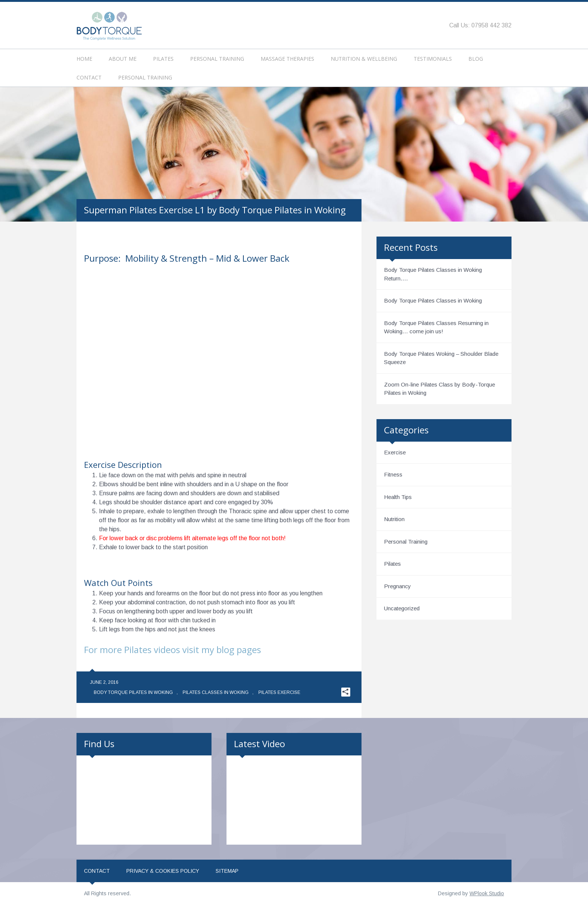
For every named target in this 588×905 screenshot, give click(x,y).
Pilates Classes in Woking (216, 692)
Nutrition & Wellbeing (364, 59)
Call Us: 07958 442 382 (480, 25)
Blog (476, 59)
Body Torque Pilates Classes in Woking (433, 300)
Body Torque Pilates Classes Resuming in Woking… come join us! (436, 327)
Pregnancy (397, 586)
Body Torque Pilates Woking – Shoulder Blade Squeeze (441, 358)
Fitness (393, 474)
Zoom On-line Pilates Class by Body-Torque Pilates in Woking (439, 389)
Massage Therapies (287, 59)
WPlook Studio (487, 893)
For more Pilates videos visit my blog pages (172, 650)
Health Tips (398, 497)
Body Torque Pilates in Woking (133, 692)
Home (84, 59)
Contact (89, 77)
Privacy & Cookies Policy (163, 871)
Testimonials (433, 59)
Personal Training (217, 59)
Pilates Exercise (279, 692)
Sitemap (227, 871)
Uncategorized (402, 608)
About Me (123, 59)
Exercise (395, 452)
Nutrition (394, 519)
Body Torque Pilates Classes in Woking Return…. (433, 274)
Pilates (163, 59)
